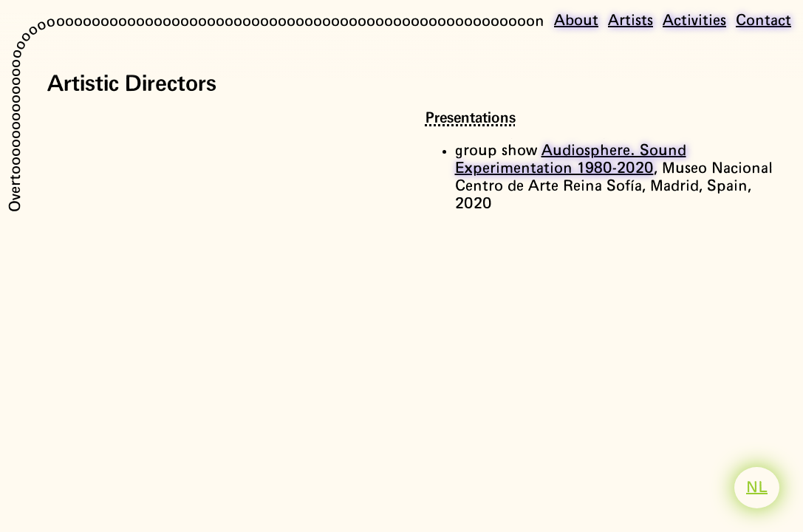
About (576, 21)
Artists (631, 21)
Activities (694, 21)
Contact (763, 21)
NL (757, 488)
